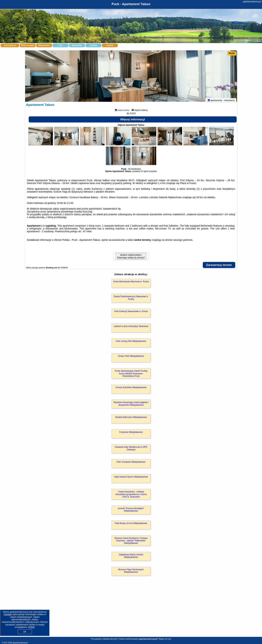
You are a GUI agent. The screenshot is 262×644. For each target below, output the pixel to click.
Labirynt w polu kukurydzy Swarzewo (131, 328)
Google (8, 614)
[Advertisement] (131, 611)
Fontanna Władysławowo (131, 434)
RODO (31, 627)
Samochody (77, 45)
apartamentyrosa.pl (252, 2)
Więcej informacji (133, 121)
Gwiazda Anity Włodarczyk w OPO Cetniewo (131, 450)
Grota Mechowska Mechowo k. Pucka (131, 283)
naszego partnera (183, 242)
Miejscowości (44, 45)
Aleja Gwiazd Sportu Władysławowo (131, 479)
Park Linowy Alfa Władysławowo (131, 343)
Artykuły (110, 45)
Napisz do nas (165, 639)
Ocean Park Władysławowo (131, 358)
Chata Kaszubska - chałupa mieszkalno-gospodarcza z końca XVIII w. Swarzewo (131, 496)
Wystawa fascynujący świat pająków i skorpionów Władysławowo (131, 405)
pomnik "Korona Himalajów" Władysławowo (131, 511)
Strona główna (10, 45)
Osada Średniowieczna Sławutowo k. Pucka (131, 299)
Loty (60, 45)
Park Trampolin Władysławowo (131, 464)
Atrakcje (93, 45)
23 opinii (144, 173)
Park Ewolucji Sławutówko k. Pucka (131, 313)
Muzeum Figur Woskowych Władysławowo (131, 572)
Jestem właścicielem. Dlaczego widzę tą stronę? (131, 258)
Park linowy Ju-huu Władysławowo (131, 525)
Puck (232, 53)
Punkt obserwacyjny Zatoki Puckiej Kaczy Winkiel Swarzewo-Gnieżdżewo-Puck (131, 375)
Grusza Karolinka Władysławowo (131, 389)
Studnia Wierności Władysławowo (131, 419)
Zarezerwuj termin (219, 267)
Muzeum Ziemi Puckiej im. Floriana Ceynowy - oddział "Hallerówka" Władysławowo (131, 542)
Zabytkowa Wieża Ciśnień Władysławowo (131, 557)
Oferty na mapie (28, 45)
